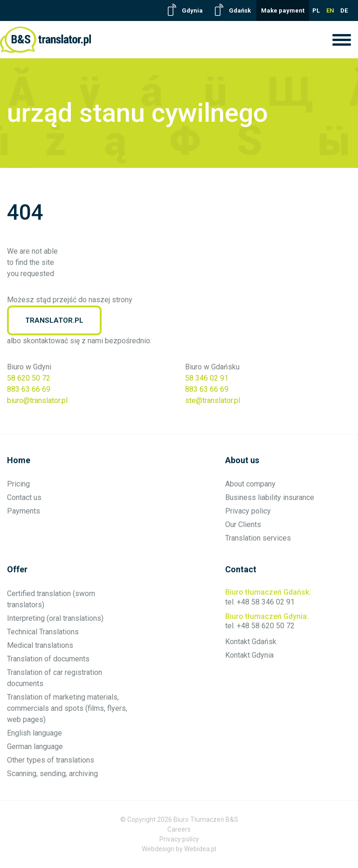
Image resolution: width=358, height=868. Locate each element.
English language (34, 733)
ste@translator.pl (213, 400)
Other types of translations (51, 760)
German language (35, 746)
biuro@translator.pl (37, 400)
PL (316, 10)
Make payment (283, 10)
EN (330, 10)
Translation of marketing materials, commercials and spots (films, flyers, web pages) (67, 708)
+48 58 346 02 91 (266, 602)
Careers (179, 829)
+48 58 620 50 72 (266, 626)
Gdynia (192, 10)
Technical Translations (43, 632)
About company (250, 484)
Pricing (18, 484)
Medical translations (40, 645)
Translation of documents (48, 659)
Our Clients (243, 524)
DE (344, 10)
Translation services (258, 538)
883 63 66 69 (29, 389)
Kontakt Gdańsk (251, 642)
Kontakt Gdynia (249, 655)
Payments (24, 511)
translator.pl (54, 320)
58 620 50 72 (29, 378)
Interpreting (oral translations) (55, 618)
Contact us (24, 497)
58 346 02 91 (207, 378)
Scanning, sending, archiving (52, 774)
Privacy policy (248, 511)
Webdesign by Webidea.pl (179, 849)
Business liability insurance (270, 497)
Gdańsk (240, 10)
